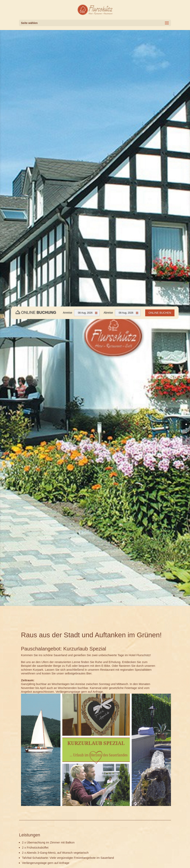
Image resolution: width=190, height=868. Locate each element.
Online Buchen (160, 313)
